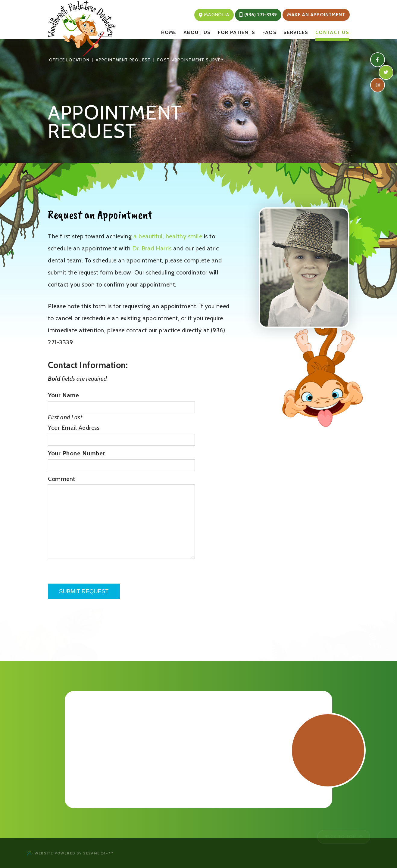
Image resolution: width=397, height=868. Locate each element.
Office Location (69, 60)
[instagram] (377, 85)
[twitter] (386, 72)
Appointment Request (123, 60)
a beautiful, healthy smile (169, 236)
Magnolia (214, 15)
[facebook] (378, 60)
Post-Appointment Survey (190, 60)
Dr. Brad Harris (152, 248)
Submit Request (84, 591)
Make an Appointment (316, 15)
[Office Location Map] (198, 748)
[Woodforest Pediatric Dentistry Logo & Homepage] (108, 28)
